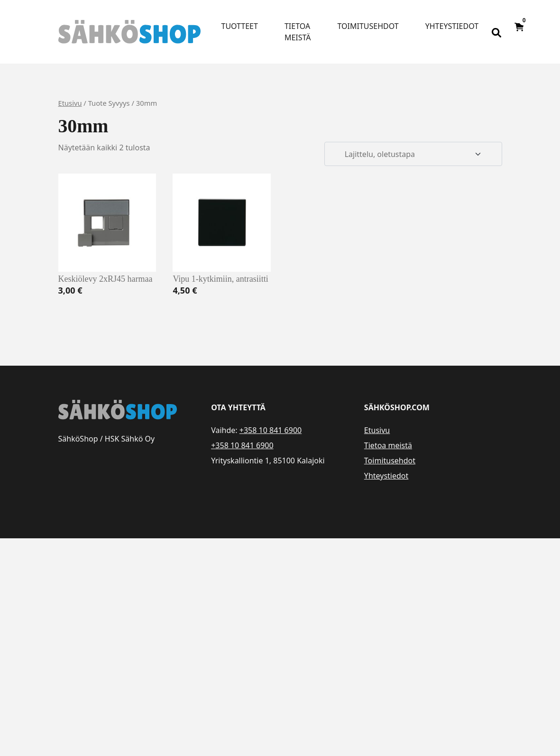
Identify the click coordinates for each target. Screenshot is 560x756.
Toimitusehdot (368, 26)
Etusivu (70, 103)
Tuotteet (240, 26)
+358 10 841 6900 (271, 430)
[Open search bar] (496, 32)
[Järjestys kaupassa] (413, 154)
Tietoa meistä (298, 32)
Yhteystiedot (452, 26)
